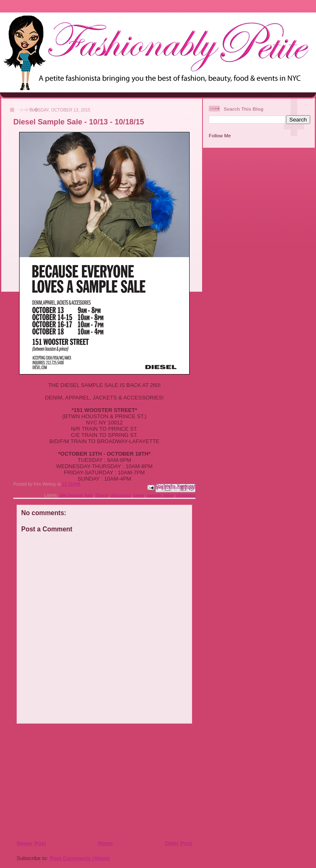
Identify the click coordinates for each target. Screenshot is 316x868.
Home (105, 843)
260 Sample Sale (76, 495)
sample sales (160, 495)
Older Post (178, 843)
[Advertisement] (67, 781)
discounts (121, 495)
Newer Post (31, 843)
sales (139, 495)
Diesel (102, 495)
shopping (186, 495)
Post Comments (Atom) (80, 858)
